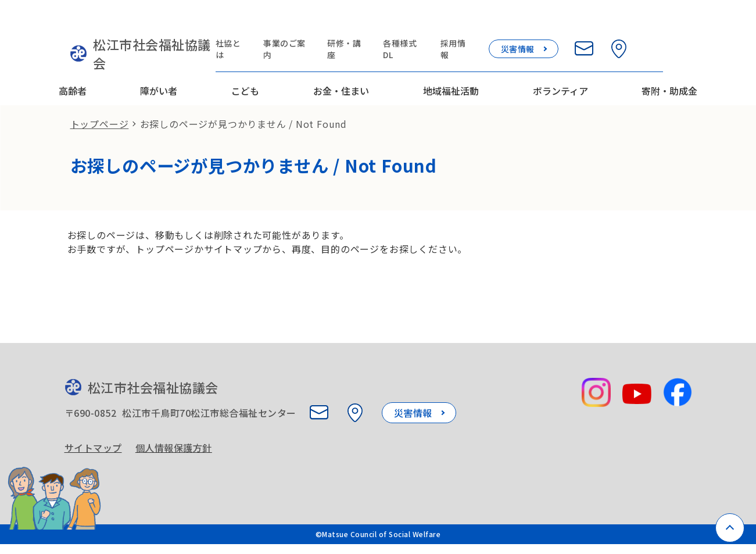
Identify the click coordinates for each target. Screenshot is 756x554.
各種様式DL (436, 24)
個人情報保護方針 (178, 438)
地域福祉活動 (451, 60)
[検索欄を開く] (689, 24)
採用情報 (490, 24)
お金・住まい (341, 60)
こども (245, 60)
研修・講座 (376, 24)
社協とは (255, 24)
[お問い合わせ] (619, 24)
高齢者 (73, 60)
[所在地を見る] (654, 24)
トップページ (100, 102)
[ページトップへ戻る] (730, 528)
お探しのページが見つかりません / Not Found (244, 102)
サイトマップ (93, 438)
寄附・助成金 (669, 60)
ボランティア (560, 60)
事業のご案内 (313, 24)
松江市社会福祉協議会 (136, 32)
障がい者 (159, 60)
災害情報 (553, 24)
